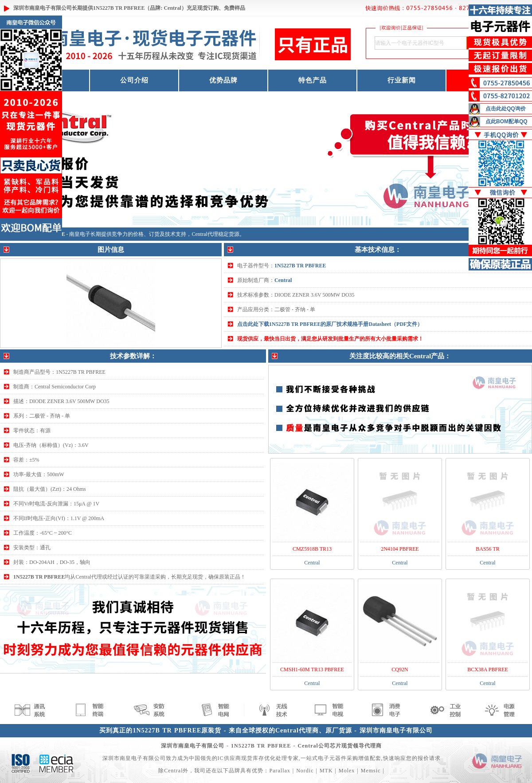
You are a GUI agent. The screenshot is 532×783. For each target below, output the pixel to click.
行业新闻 (402, 80)
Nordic (305, 771)
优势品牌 (223, 80)
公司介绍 (134, 80)
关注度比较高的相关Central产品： (400, 356)
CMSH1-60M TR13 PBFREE (312, 669)
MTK (326, 771)
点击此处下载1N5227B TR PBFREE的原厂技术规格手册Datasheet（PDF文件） (330, 324)
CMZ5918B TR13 (312, 549)
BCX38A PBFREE (488, 669)
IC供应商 (229, 758)
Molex (347, 771)
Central (283, 280)
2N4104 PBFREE (400, 549)
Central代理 (205, 234)
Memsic (371, 771)
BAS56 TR (487, 549)
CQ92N (400, 669)
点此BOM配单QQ (507, 121)
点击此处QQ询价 (506, 109)
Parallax (280, 771)
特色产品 (313, 80)
